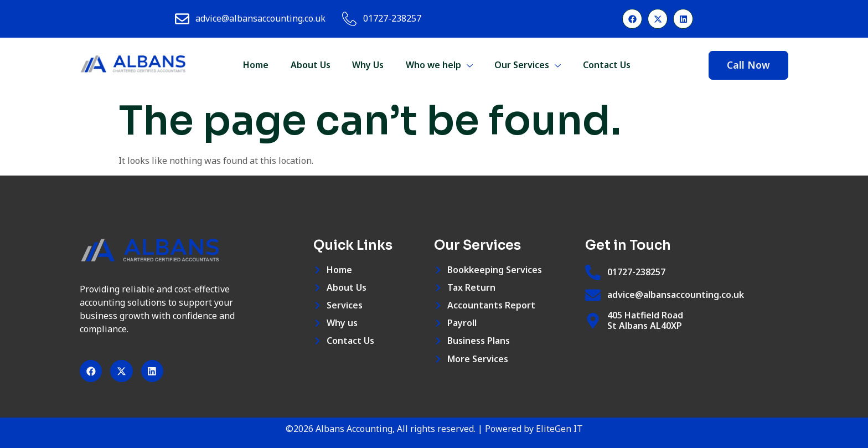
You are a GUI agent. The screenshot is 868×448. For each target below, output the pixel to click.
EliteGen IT (559, 429)
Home (255, 65)
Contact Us (607, 65)
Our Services (528, 65)
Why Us (367, 65)
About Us (309, 65)
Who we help (439, 65)
